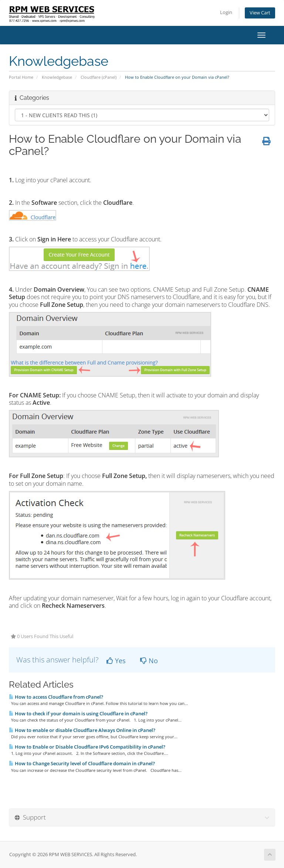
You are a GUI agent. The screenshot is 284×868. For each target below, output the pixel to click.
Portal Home (21, 77)
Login (226, 12)
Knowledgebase (57, 77)
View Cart (260, 13)
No (149, 661)
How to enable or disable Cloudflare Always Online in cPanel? (82, 730)
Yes (116, 661)
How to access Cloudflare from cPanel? (56, 697)
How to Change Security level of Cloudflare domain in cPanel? (82, 763)
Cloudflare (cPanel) (99, 77)
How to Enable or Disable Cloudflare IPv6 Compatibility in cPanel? (87, 747)
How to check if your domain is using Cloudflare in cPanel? (78, 713)
